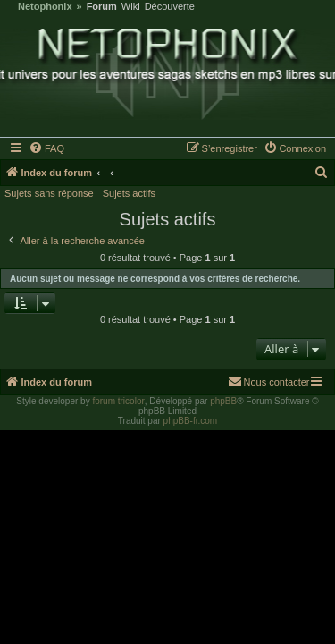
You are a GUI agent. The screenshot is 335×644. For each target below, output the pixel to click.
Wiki (131, 7)
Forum (102, 7)
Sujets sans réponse (49, 193)
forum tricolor (118, 401)
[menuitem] (47, 148)
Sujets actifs (129, 193)
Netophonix (45, 7)
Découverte (170, 7)
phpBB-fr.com (191, 421)
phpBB (223, 401)
